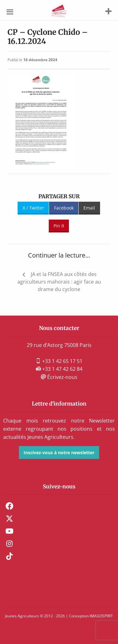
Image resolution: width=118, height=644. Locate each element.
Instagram (9, 544)
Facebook (64, 208)
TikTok (9, 556)
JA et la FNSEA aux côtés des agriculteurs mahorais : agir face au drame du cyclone (59, 282)
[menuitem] (59, 506)
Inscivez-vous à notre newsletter (59, 452)
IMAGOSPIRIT (101, 616)
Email (89, 208)
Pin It (59, 226)
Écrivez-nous (59, 377)
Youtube (9, 531)
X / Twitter (33, 208)
